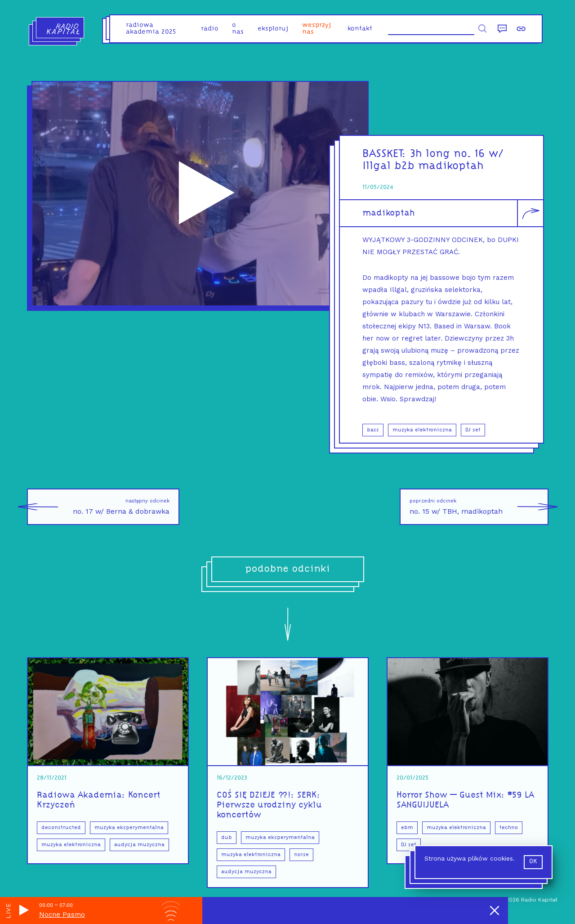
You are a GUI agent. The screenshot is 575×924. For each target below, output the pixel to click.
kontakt (360, 29)
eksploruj (273, 29)
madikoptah (389, 213)
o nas (238, 29)
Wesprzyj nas (317, 29)
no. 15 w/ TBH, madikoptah (479, 507)
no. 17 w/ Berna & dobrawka (98, 507)
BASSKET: (386, 154)
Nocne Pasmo (62, 915)
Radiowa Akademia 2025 (151, 29)
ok (533, 862)
